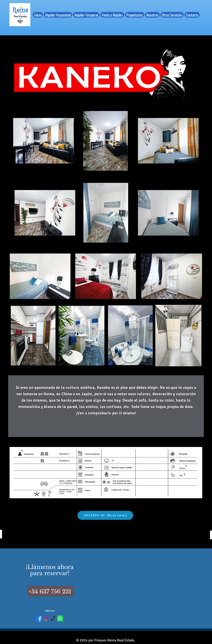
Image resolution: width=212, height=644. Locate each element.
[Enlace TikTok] (53, 618)
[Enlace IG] (46, 618)
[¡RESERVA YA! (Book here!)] (105, 515)
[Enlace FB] (39, 618)
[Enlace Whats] (60, 618)
